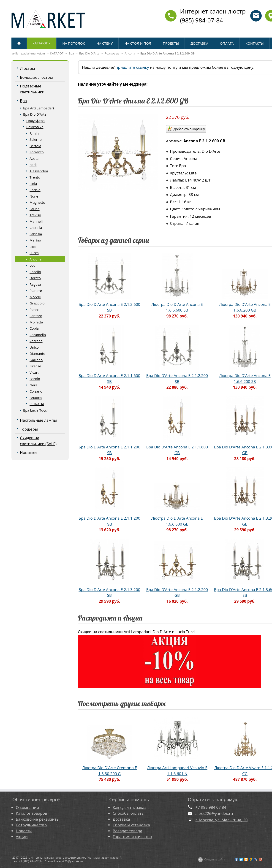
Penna (35, 309)
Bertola (35, 146)
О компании (27, 807)
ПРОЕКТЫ (171, 43)
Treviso (35, 215)
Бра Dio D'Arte (89, 53)
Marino (35, 240)
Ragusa (35, 284)
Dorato (35, 278)
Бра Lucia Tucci (35, 410)
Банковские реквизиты (38, 819)
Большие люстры (36, 77)
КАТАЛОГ (57, 53)
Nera (33, 385)
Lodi (33, 265)
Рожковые (112, 53)
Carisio (35, 190)
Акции (22, 837)
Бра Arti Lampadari (38, 108)
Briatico (36, 398)
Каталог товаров (31, 813)
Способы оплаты (128, 813)
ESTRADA (37, 404)
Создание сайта (215, 859)
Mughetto (37, 202)
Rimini (35, 133)
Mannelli (36, 221)
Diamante (37, 353)
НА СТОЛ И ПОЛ (138, 43)
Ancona (130, 53)
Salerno (36, 139)
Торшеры (29, 429)
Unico (34, 347)
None (34, 196)
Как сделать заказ (129, 807)
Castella (36, 228)
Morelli (35, 297)
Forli (33, 165)
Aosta (34, 158)
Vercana (36, 341)
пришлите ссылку (132, 67)
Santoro (36, 316)
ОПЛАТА (227, 43)
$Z (200, 860)
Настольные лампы (38, 420)
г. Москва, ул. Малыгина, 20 (222, 820)
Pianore (36, 290)
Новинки (28, 452)
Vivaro (35, 372)
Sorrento (37, 152)
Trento (35, 177)
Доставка (121, 819)
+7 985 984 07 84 (211, 807)
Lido (33, 247)
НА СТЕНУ (105, 43)
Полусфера (35, 121)
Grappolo (37, 303)
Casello (35, 272)
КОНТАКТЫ (255, 43)
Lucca (34, 253)
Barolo (35, 379)
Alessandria (39, 171)
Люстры (27, 68)
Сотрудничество (31, 825)
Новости (24, 831)
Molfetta (36, 322)
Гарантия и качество (132, 837)
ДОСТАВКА (199, 43)
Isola (33, 184)
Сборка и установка (131, 825)
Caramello (38, 335)
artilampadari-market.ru (28, 53)
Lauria (35, 209)
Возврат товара (127, 831)
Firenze (35, 366)
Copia (34, 328)
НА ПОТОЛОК (73, 43)
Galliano (36, 360)
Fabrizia (36, 234)
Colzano (36, 391)
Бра (71, 53)
